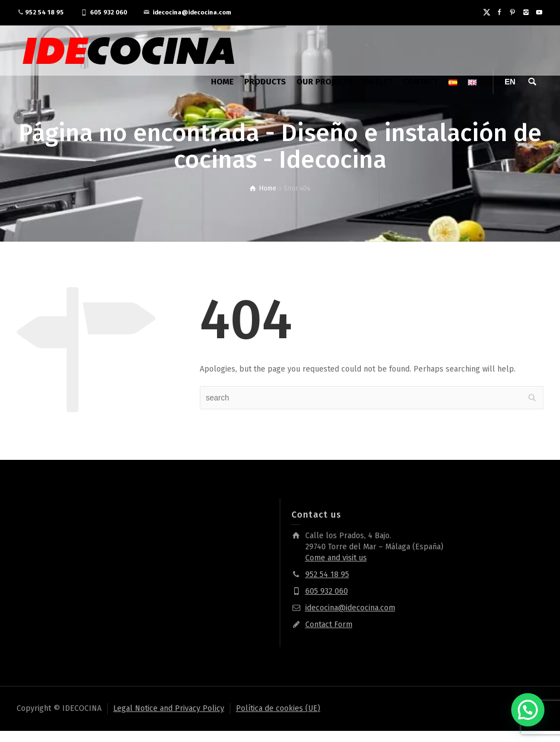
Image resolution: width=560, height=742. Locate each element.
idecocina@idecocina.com (192, 12)
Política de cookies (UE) (278, 708)
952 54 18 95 (44, 12)
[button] (528, 710)
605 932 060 (109, 12)
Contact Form (329, 625)
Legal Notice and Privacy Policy (169, 708)
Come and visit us (336, 558)
